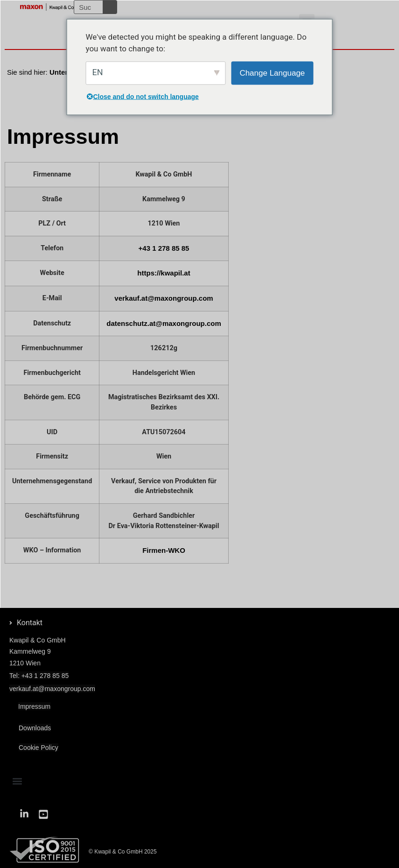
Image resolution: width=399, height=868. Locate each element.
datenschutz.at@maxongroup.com (164, 323)
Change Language (272, 73)
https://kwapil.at (164, 273)
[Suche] (110, 7)
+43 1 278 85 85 (164, 248)
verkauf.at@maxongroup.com (164, 298)
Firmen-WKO (164, 550)
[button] (17, 781)
